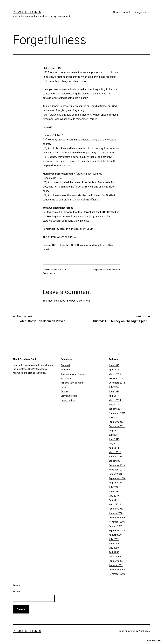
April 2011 (114, 448)
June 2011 (114, 439)
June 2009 (114, 544)
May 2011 (114, 444)
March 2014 (115, 400)
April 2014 (114, 396)
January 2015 (116, 378)
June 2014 (114, 391)
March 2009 (115, 557)
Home (117, 12)
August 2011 (115, 430)
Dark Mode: (154, 641)
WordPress (144, 631)
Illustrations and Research (74, 374)
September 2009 (117, 530)
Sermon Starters (113, 270)
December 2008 (117, 570)
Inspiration (66, 378)
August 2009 (115, 535)
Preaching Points (27, 12)
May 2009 (114, 548)
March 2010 (115, 504)
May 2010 (114, 496)
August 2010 (115, 483)
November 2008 (117, 574)
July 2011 (114, 435)
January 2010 (116, 513)
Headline (65, 370)
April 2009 (114, 552)
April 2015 (114, 370)
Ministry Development (72, 383)
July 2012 (114, 418)
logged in (63, 301)
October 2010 (116, 474)
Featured (65, 365)
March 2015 (115, 374)
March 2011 (115, 452)
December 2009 (117, 517)
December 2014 (117, 383)
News (64, 387)
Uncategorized (68, 400)
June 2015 (114, 365)
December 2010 (117, 465)
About (127, 12)
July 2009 (114, 539)
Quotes (64, 391)
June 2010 (114, 491)
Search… (17, 591)
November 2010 (117, 470)
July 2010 (114, 487)
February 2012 (116, 422)
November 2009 (117, 522)
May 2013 (114, 404)
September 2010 (117, 478)
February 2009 (116, 561)
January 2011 (116, 461)
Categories (140, 12)
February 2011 (116, 457)
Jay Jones (50, 273)
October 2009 (116, 526)
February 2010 (116, 509)
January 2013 (116, 409)
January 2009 (116, 565)
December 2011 (117, 426)
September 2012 (117, 413)
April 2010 (114, 500)
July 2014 (114, 387)
